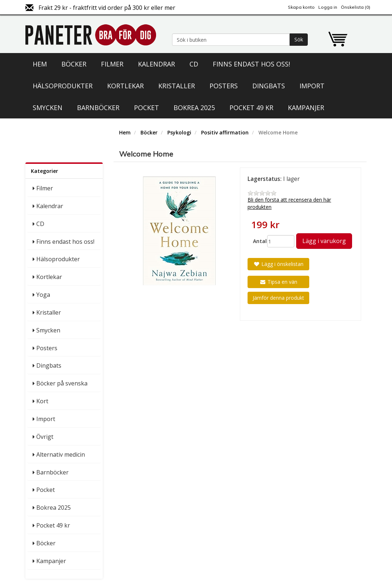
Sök (299, 39)
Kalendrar (156, 64)
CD (194, 64)
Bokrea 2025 (194, 108)
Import (312, 86)
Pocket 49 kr (251, 108)
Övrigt (45, 437)
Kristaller (177, 86)
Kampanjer (306, 108)
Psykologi (179, 132)
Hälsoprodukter (63, 86)
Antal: (257, 241)
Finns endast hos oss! (251, 64)
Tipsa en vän (278, 282)
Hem (40, 64)
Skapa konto (301, 7)
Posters (224, 86)
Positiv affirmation (225, 132)
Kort (42, 401)
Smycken (48, 108)
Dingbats (269, 86)
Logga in (328, 7)
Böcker (74, 64)
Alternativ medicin (61, 454)
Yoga (43, 295)
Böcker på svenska (62, 383)
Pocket (146, 108)
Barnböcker (98, 108)
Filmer (112, 64)
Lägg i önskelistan (278, 264)
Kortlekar (125, 86)
